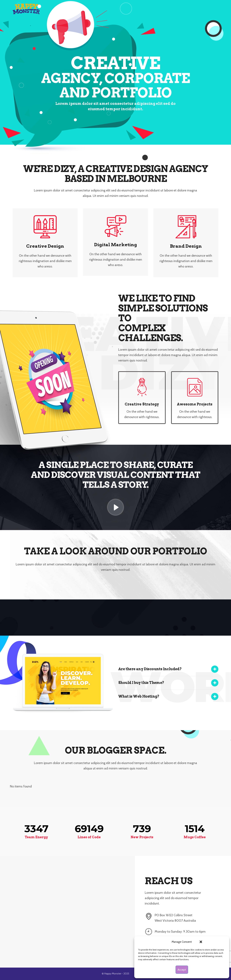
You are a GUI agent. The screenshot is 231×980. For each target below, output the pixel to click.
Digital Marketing (116, 245)
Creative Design (45, 246)
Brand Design (186, 246)
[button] (201, 942)
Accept (182, 970)
